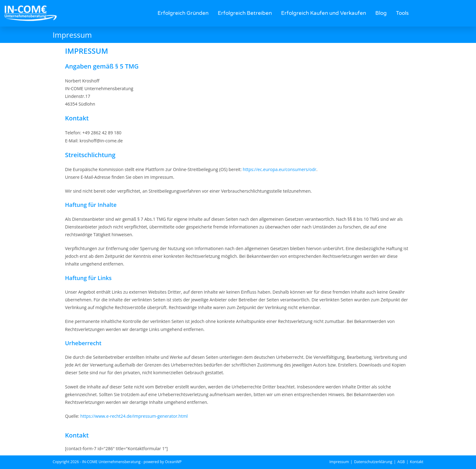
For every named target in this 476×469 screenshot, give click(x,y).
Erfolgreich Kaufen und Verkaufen (324, 13)
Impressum (339, 462)
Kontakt (417, 462)
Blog (381, 13)
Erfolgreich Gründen (183, 13)
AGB (401, 462)
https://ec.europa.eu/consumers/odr (280, 169)
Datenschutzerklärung (373, 462)
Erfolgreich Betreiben (245, 13)
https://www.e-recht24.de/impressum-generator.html (134, 416)
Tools (402, 13)
